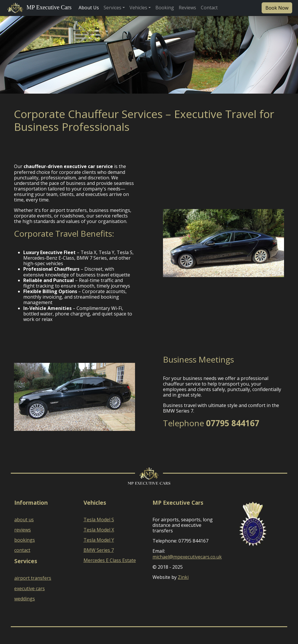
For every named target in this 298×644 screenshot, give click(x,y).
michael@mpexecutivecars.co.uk (187, 557)
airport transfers (33, 578)
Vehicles (138, 8)
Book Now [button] (277, 8)
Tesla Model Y (99, 540)
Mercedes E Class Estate (110, 560)
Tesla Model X (99, 530)
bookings (25, 540)
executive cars (30, 588)
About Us (89, 8)
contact (22, 550)
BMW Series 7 (99, 550)
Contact (209, 8)
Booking (165, 8)
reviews (23, 530)
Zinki (183, 577)
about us (24, 520)
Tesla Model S (99, 520)
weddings (25, 599)
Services (112, 8)
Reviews (187, 8)
